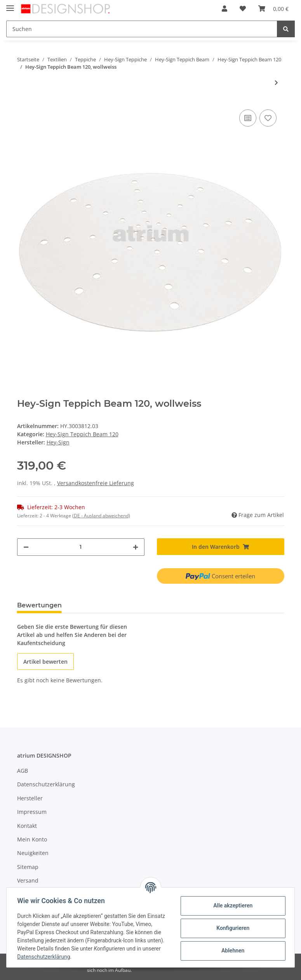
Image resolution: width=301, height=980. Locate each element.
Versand (28, 880)
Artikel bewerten (45, 662)
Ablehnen (231, 951)
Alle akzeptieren (231, 905)
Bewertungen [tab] (39, 605)
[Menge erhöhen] (136, 547)
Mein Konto (32, 839)
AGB (23, 771)
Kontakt (27, 826)
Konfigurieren (231, 928)
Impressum (32, 812)
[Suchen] (142, 29)
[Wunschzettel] (243, 9)
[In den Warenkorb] (221, 547)
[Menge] (81, 547)
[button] (224, 9)
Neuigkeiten (33, 853)
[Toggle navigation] (10, 5)
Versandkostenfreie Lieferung (96, 483)
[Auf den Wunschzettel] (268, 118)
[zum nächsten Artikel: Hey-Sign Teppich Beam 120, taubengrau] (276, 82)
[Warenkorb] (273, 9)
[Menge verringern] (26, 547)
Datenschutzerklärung (46, 784)
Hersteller (30, 798)
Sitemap (28, 867)
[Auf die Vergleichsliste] (248, 118)
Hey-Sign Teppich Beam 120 (82, 434)
